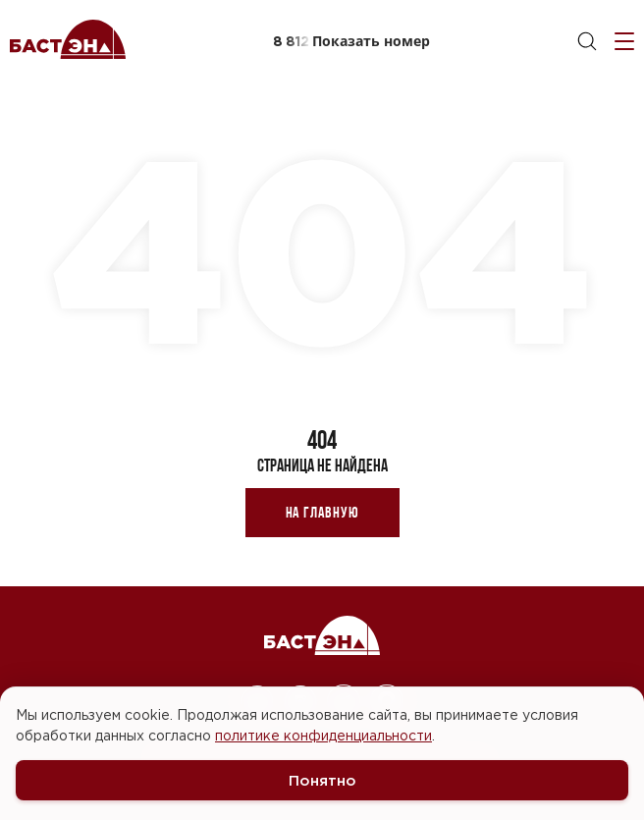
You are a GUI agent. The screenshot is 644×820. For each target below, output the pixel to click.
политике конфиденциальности (323, 736)
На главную (322, 512)
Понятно (322, 780)
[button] (351, 41)
